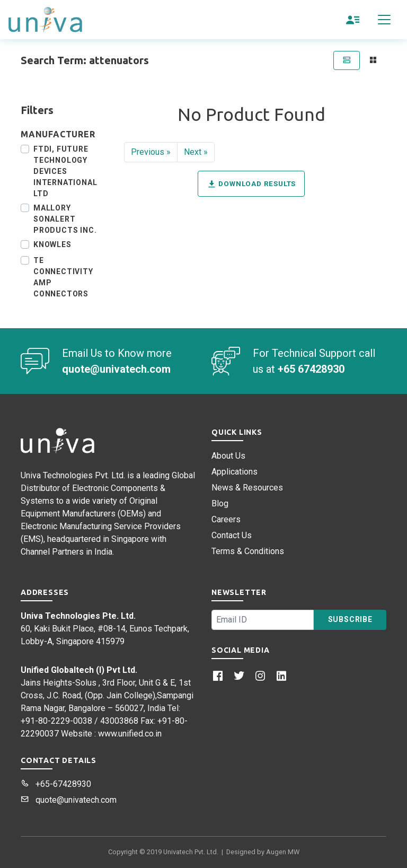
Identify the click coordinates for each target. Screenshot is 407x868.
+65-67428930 (56, 784)
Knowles (52, 244)
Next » (196, 152)
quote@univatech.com (69, 800)
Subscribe (350, 619)
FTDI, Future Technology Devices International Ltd (65, 171)
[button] (353, 20)
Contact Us (232, 535)
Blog (220, 503)
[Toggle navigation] (384, 20)
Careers (226, 519)
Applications (235, 472)
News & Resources (247, 488)
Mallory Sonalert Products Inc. (65, 219)
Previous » (151, 152)
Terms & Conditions (248, 551)
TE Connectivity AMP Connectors (63, 277)
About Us (228, 456)
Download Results (251, 184)
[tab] (347, 60)
